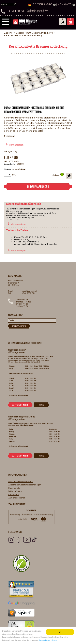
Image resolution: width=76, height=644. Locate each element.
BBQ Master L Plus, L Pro (40, 33)
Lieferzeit (8, 169)
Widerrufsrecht (15, 491)
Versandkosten (10, 164)
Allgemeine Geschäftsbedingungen (25, 485)
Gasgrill (20, 33)
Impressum (14, 494)
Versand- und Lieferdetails (20, 481)
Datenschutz (14, 488)
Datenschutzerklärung (48, 641)
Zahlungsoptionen (17, 498)
